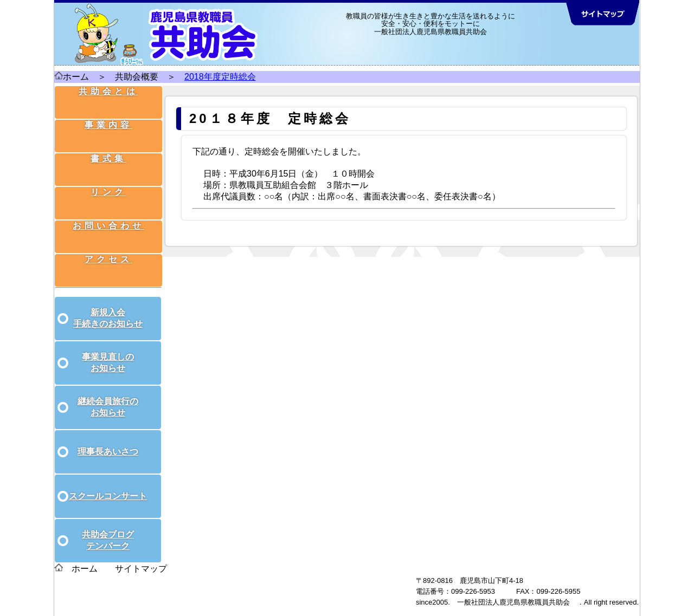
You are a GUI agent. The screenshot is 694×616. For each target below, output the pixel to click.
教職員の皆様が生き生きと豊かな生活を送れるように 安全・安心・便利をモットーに (430, 20)
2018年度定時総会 (220, 77)
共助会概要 (137, 77)
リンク (110, 184)
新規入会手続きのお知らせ (108, 306)
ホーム (72, 77)
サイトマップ (141, 557)
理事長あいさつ (108, 440)
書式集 (110, 156)
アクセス (110, 240)
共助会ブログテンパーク (108, 528)
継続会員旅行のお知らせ (108, 395)
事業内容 (110, 128)
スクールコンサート (108, 484)
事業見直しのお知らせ (108, 351)
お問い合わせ (110, 212)
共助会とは (110, 99)
